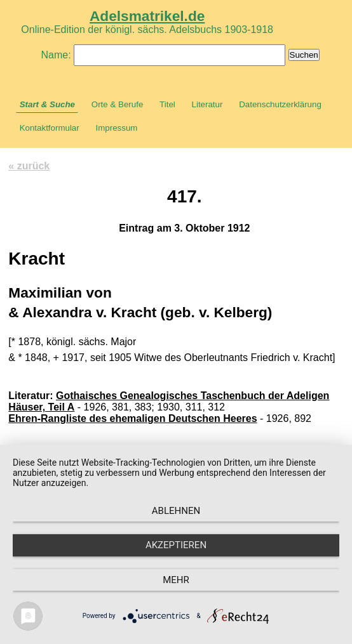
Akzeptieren (176, 545)
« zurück (29, 166)
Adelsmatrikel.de (147, 16)
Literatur (207, 104)
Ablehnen (176, 511)
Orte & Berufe (118, 104)
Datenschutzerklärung (280, 104)
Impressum (116, 128)
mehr (176, 580)
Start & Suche (47, 104)
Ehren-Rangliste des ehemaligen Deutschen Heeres (132, 418)
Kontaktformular (50, 128)
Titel (167, 104)
